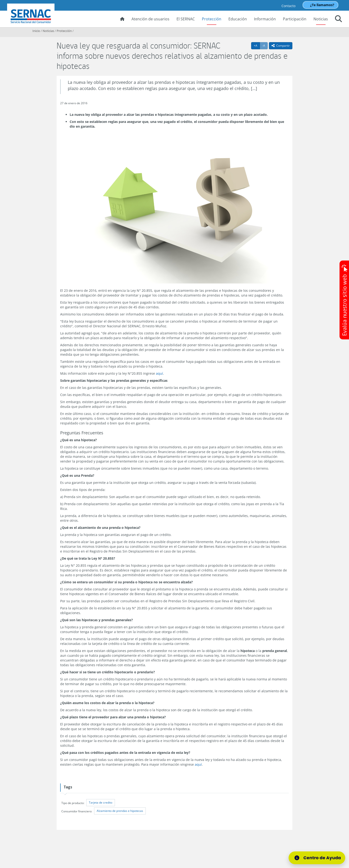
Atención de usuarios (150, 19)
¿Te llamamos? (322, 5)
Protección (212, 19)
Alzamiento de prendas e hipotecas (120, 811)
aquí (159, 373)
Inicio (36, 31)
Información (265, 19)
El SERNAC (186, 19)
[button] (338, 19)
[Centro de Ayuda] (317, 858)
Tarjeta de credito (101, 803)
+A (257, 45)
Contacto (288, 6)
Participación (295, 19)
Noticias (321, 19)
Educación (238, 19)
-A (265, 45)
